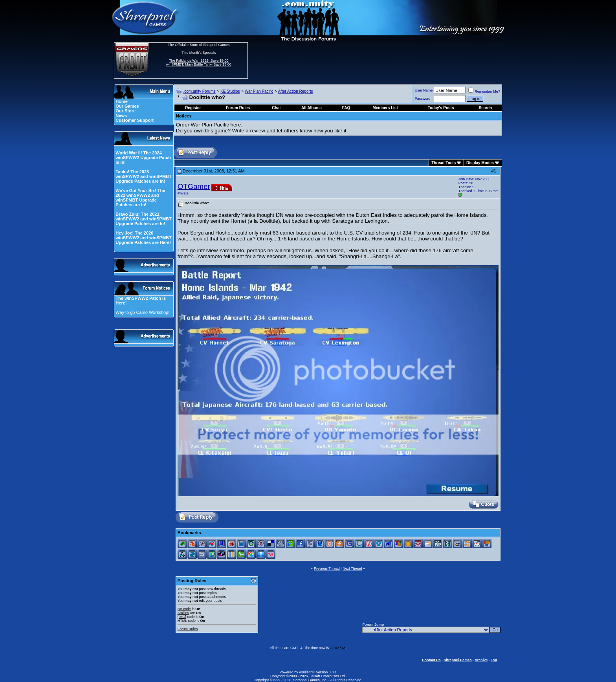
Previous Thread (327, 568)
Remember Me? (484, 92)
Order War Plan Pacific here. (209, 125)
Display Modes (480, 163)
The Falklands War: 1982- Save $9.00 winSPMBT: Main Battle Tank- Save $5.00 (199, 62)
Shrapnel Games (457, 660)
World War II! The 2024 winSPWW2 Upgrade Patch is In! (143, 158)
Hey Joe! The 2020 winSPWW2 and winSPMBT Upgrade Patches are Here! (143, 238)
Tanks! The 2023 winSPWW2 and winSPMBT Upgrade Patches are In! (143, 176)
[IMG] (182, 617)
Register (193, 108)
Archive (481, 660)
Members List (385, 108)
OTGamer (194, 186)
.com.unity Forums (200, 91)
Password (423, 99)
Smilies (183, 613)
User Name (424, 90)
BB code (184, 609)
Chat (276, 108)
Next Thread (352, 568)
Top (494, 660)
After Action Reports (296, 91)
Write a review (249, 131)
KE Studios (230, 91)
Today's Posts (441, 108)
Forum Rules (188, 629)
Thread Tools (444, 163)
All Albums (312, 108)
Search (485, 108)
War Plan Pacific (259, 91)
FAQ (346, 108)
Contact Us (431, 660)
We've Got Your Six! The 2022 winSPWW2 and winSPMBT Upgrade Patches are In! (140, 198)
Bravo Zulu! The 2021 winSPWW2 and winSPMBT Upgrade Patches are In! (143, 219)
